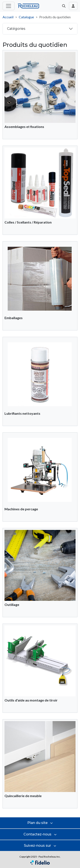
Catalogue (26, 17)
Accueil (8, 17)
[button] (64, 6)
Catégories (16, 29)
